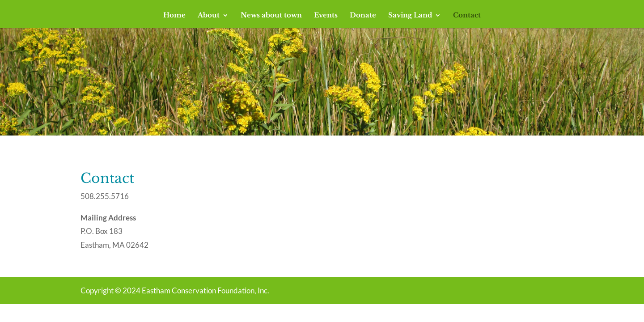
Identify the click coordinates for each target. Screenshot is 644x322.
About (209, 16)
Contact (467, 16)
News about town (271, 16)
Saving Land (410, 16)
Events (326, 16)
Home (174, 16)
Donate (363, 16)
